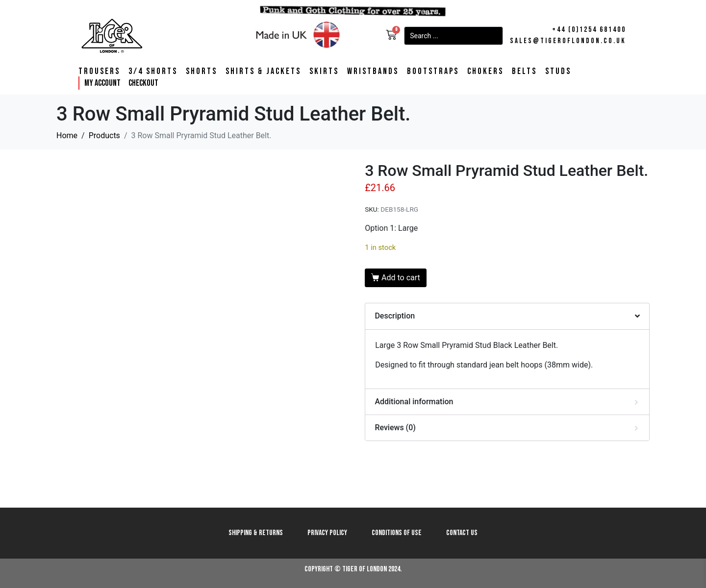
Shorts (202, 72)
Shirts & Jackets (263, 72)
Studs (558, 72)
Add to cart (401, 278)
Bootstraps (433, 72)
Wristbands (373, 72)
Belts (524, 72)
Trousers (99, 72)
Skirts (324, 72)
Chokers (485, 72)
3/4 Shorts (153, 72)
